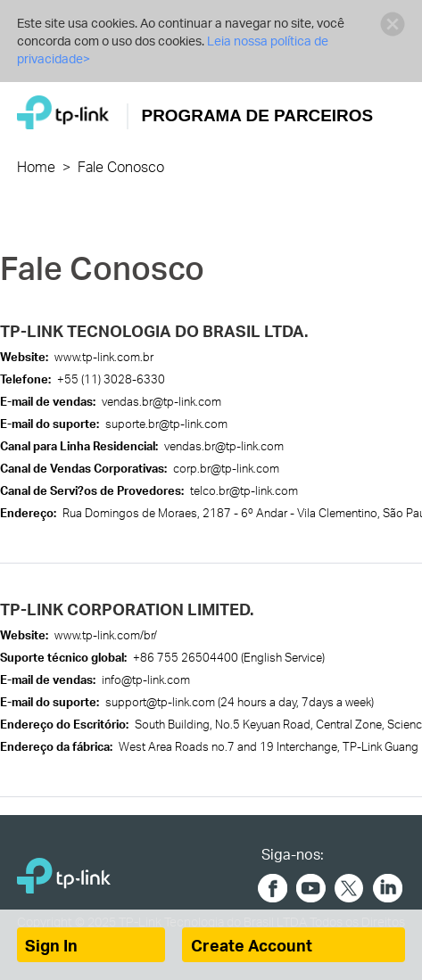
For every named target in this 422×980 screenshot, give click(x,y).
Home (36, 166)
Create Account (252, 945)
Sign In (51, 945)
